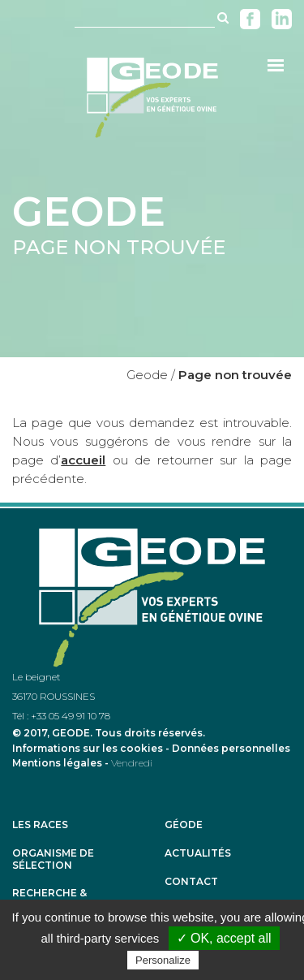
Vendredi (132, 763)
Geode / (151, 375)
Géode (184, 825)
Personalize (163, 960)
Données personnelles (231, 748)
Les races (40, 825)
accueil (83, 460)
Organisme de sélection (53, 859)
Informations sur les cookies (88, 748)
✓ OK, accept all (224, 938)
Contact (191, 882)
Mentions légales (57, 763)
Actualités (198, 853)
